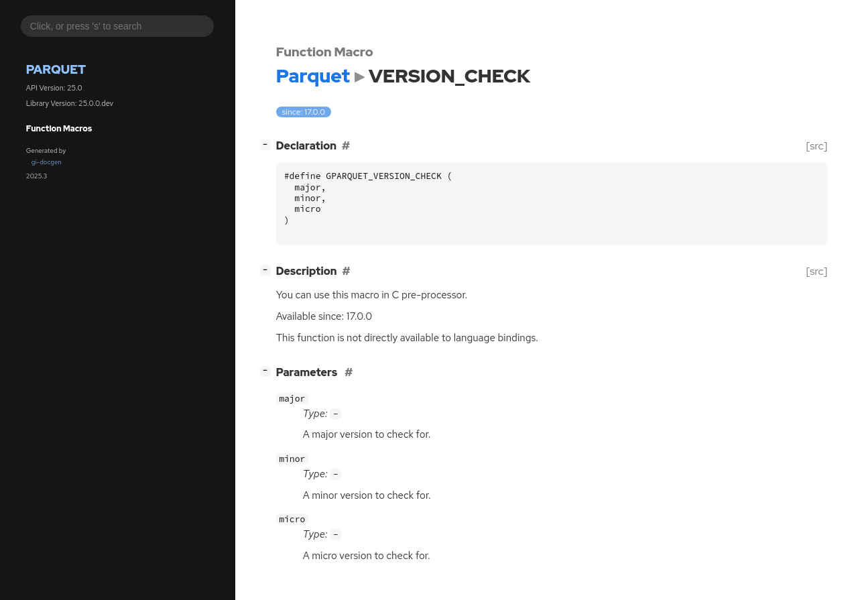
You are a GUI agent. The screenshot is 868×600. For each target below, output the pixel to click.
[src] (817, 146)
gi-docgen (47, 162)
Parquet (56, 69)
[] (268, 144)
